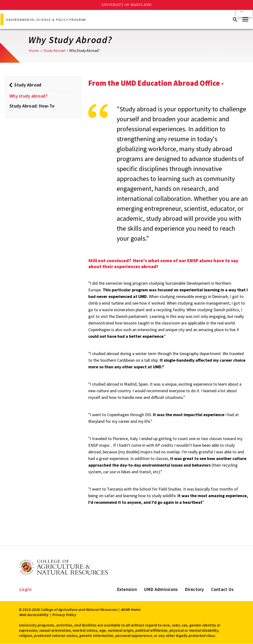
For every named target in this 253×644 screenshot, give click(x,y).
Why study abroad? (29, 96)
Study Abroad (54, 50)
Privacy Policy (64, 615)
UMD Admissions (161, 589)
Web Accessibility (34, 615)
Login (26, 589)
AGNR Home (131, 609)
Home (34, 50)
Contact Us (222, 589)
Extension (127, 589)
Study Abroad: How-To (32, 106)
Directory (194, 589)
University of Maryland (126, 5)
